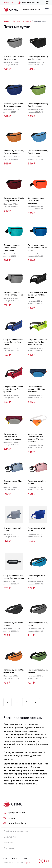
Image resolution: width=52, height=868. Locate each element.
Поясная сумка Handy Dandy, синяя (38, 152)
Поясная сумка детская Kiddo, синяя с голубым (38, 389)
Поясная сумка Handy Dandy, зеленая (38, 105)
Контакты (9, 848)
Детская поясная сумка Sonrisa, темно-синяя (38, 248)
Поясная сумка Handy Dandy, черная (38, 58)
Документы (10, 837)
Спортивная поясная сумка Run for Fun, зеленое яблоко (37, 342)
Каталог (17, 21)
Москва (8, 2)
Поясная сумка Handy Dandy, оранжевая (14, 152)
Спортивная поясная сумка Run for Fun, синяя (13, 342)
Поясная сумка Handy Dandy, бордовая (14, 199)
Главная (7, 21)
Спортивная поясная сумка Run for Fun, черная (37, 295)
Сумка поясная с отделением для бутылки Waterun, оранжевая (36, 438)
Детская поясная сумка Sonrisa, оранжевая (36, 200)
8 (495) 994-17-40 (32, 10)
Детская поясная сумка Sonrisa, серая (13, 294)
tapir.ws (28, 863)
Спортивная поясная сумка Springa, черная (14, 577)
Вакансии (8, 843)
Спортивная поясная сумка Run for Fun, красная (13, 389)
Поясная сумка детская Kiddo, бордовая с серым (12, 436)
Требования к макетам (16, 831)
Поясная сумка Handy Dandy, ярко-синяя (14, 105)
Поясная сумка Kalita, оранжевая (14, 671)
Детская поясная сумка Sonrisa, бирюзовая (12, 248)
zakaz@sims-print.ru (31, 2)
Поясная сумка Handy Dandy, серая (14, 58)
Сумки (26, 21)
